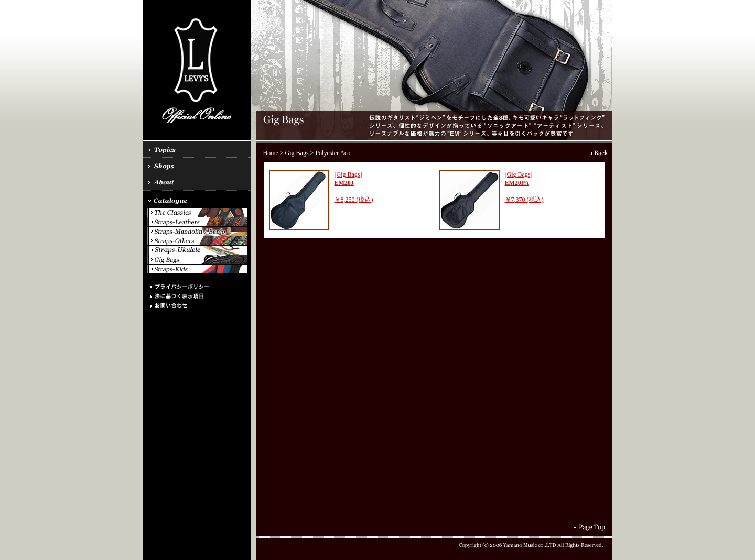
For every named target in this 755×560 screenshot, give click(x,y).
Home (271, 153)
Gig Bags (297, 153)
